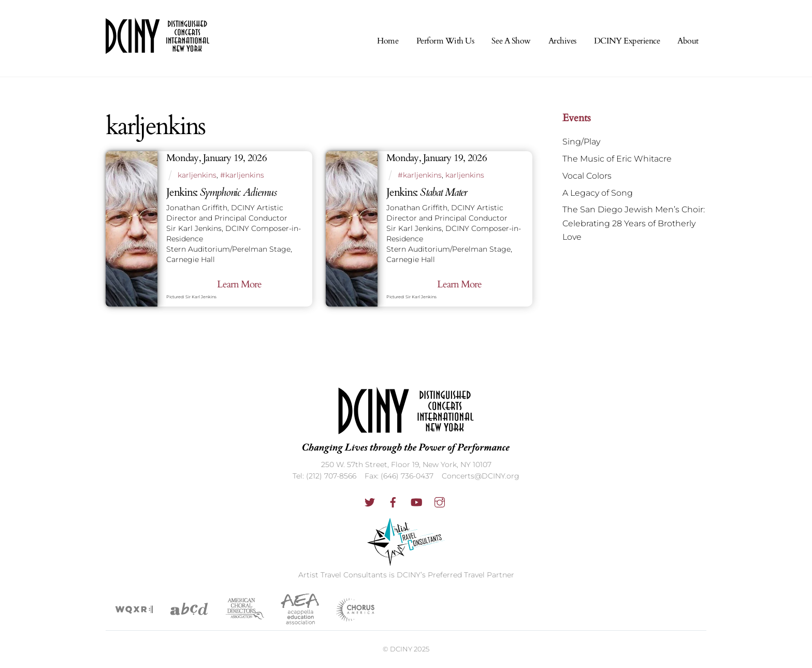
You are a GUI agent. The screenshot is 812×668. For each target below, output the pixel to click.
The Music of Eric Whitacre (617, 159)
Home (388, 41)
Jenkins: (221, 192)
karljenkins (197, 175)
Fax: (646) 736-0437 (399, 476)
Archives (562, 41)
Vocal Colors (587, 176)
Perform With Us (445, 41)
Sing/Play (581, 142)
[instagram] (440, 501)
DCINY (401, 649)
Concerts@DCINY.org (481, 476)
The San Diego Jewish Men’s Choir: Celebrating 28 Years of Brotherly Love (634, 223)
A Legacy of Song (598, 193)
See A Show (511, 41)
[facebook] (393, 501)
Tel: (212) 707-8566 (324, 476)
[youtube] (416, 501)
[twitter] (370, 501)
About (688, 41)
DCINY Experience (627, 41)
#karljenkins (242, 175)
